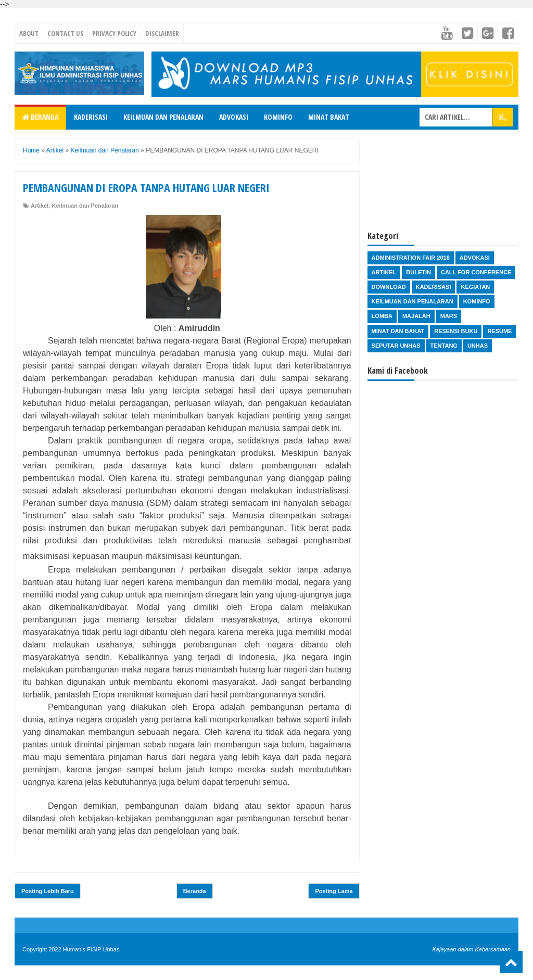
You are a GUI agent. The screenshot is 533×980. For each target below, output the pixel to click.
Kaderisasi (91, 117)
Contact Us (65, 33)
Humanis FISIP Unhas (91, 949)
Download (389, 287)
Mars (449, 316)
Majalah (416, 316)
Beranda (40, 117)
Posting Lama (334, 891)
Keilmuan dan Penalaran (163, 117)
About (29, 33)
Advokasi (234, 117)
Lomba (382, 316)
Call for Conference (476, 272)
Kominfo (278, 117)
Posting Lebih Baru (48, 891)
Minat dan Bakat (398, 331)
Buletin (418, 272)
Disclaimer (162, 33)
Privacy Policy (114, 33)
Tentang (444, 346)
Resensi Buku (456, 331)
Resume (499, 331)
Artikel (40, 206)
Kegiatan (475, 287)
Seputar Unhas (396, 346)
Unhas (478, 346)
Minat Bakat (329, 117)
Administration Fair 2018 (411, 258)
